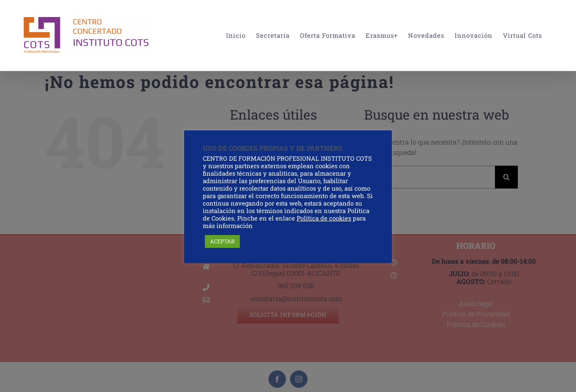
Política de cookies (324, 218)
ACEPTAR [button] (222, 241)
